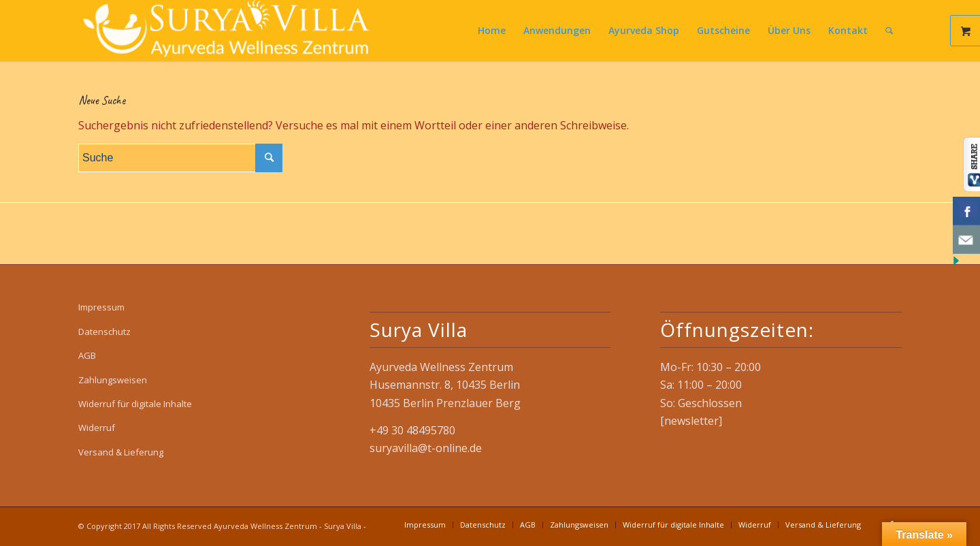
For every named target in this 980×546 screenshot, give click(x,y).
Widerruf (97, 428)
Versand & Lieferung (121, 452)
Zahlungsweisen (113, 380)
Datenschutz (104, 332)
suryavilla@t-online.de (426, 448)
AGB (87, 355)
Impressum (101, 307)
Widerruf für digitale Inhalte (135, 404)
